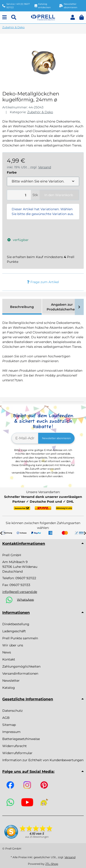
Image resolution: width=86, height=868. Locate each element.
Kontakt (9, 659)
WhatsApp (25, 599)
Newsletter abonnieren (56, 438)
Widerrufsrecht (15, 746)
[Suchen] (14, 17)
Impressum (11, 732)
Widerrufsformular (17, 753)
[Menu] (4, 17)
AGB (6, 718)
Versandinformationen (20, 673)
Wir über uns (13, 645)
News (7, 652)
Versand (45, 167)
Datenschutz (12, 711)
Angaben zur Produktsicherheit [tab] (62, 307)
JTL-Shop (52, 864)
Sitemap (9, 725)
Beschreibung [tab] (22, 307)
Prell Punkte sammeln (20, 638)
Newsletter (11, 681)
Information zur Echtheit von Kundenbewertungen (43, 760)
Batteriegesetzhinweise (21, 739)
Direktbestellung (16, 624)
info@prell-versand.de (20, 592)
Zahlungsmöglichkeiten (21, 666)
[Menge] (19, 195)
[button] (73, 17)
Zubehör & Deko (40, 112)
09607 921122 (26, 578)
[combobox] (43, 181)
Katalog (9, 688)
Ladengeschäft (14, 631)
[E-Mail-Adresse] (25, 438)
